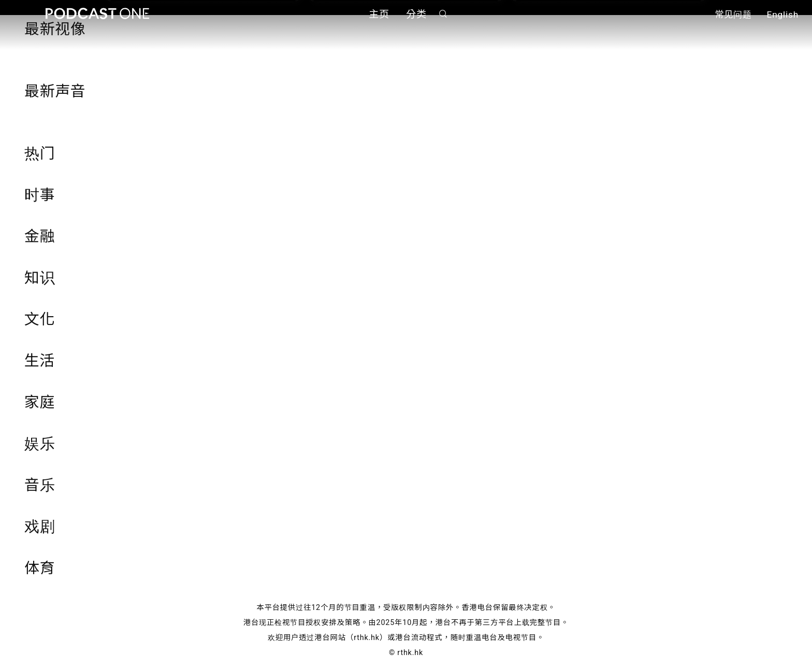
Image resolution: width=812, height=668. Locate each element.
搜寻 (443, 14)
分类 (416, 14)
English (783, 15)
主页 (379, 14)
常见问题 (733, 15)
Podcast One (97, 14)
